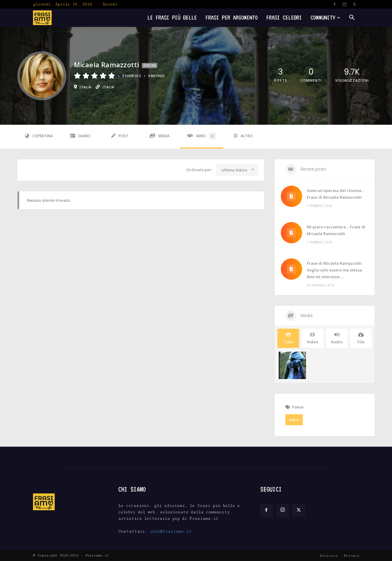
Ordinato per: (199, 170)
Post (120, 136)
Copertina (39, 136)
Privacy (352, 556)
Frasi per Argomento (231, 18)
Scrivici (329, 556)
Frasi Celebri (284, 18)
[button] (352, 18)
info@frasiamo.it (171, 531)
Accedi (110, 4)
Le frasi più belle (172, 18)
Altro (243, 136)
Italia (294, 420)
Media (160, 136)
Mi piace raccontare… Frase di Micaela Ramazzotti (336, 230)
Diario (80, 136)
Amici (201, 136)
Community (325, 18)
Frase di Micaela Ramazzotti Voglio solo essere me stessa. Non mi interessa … (335, 270)
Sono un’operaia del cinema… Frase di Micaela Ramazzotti (335, 194)
